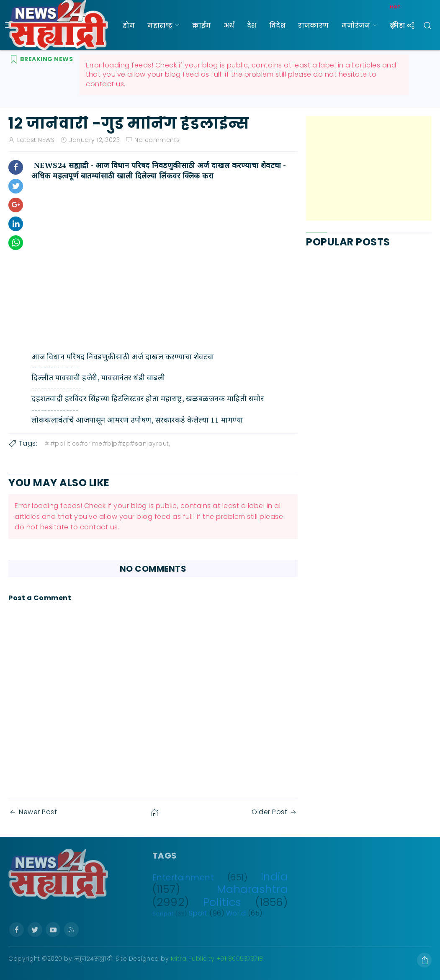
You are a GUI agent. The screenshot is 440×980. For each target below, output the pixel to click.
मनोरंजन (356, 25)
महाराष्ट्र (160, 25)
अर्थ (229, 25)
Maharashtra (252, 889)
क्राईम (202, 25)
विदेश (278, 25)
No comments (157, 140)
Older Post (275, 812)
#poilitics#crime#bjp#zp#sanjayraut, (107, 444)
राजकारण (314, 25)
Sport (198, 913)
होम (129, 25)
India (274, 877)
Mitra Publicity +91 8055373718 (217, 959)
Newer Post (33, 812)
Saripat (163, 914)
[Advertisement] (369, 168)
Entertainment (183, 878)
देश (252, 25)
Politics (222, 902)
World (236, 913)
